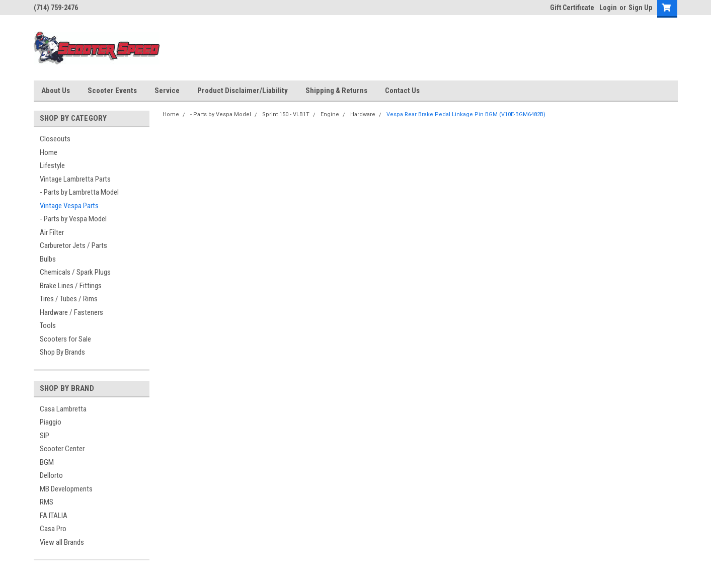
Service (167, 91)
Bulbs (48, 259)
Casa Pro (53, 529)
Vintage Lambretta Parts (75, 179)
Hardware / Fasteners (71, 312)
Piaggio (51, 422)
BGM (47, 462)
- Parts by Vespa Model (73, 219)
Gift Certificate (572, 8)
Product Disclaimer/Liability (243, 91)
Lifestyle (52, 165)
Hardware (363, 114)
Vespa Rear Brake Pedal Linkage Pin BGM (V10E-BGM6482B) (466, 114)
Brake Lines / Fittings (71, 286)
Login (608, 8)
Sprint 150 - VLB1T (286, 114)
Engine (330, 114)
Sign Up (640, 8)
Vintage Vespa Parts (69, 206)
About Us (56, 91)
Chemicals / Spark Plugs (75, 272)
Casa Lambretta (63, 409)
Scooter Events (112, 91)
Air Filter (52, 232)
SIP (45, 436)
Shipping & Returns (336, 91)
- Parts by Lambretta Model (79, 192)
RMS (47, 502)
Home (49, 152)
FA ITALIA (54, 516)
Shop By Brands (62, 352)
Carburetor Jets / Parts (73, 245)
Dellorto (51, 475)
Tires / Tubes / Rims (69, 299)
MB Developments (66, 489)
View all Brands (62, 542)
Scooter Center (62, 449)
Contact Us (402, 91)
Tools (48, 325)
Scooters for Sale (65, 339)
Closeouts (55, 139)
